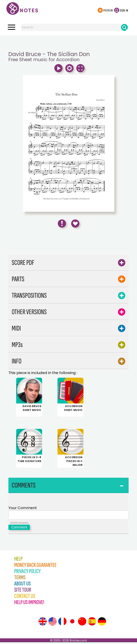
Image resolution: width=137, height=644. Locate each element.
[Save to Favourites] (75, 224)
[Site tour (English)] (43, 623)
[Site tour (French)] (62, 623)
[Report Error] (62, 224)
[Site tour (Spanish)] (92, 623)
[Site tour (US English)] (52, 623)
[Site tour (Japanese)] (72, 623)
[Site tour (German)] (102, 623)
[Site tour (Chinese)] (82, 623)
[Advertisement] (69, 43)
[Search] (124, 27)
